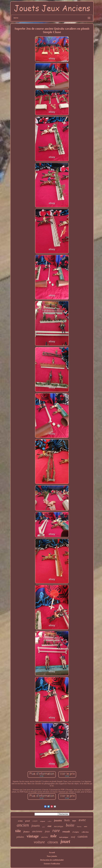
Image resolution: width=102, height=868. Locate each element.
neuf (73, 837)
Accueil (52, 853)
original (43, 821)
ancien (23, 825)
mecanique (59, 826)
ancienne (37, 831)
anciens (45, 837)
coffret (50, 821)
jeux (47, 831)
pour (44, 827)
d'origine (76, 832)
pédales (20, 837)
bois (67, 820)
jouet (65, 841)
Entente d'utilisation (52, 864)
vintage (33, 836)
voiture (39, 842)
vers (85, 826)
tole (54, 836)
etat (49, 826)
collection (85, 832)
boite (70, 825)
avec (82, 820)
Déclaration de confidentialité (52, 860)
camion (83, 836)
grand (27, 821)
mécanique (64, 837)
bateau (79, 827)
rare (56, 831)
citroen (53, 842)
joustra (58, 820)
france (26, 832)
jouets (36, 826)
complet (35, 821)
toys (74, 821)
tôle (18, 831)
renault (66, 832)
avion (20, 821)
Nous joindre (52, 856)
